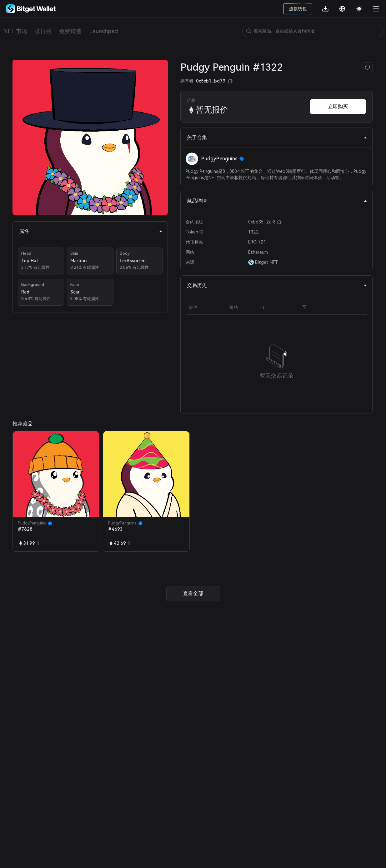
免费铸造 (70, 31)
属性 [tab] (91, 231)
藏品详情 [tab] (277, 201)
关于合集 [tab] (277, 137)
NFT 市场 (15, 31)
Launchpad (103, 31)
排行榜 (43, 31)
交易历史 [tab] (277, 285)
